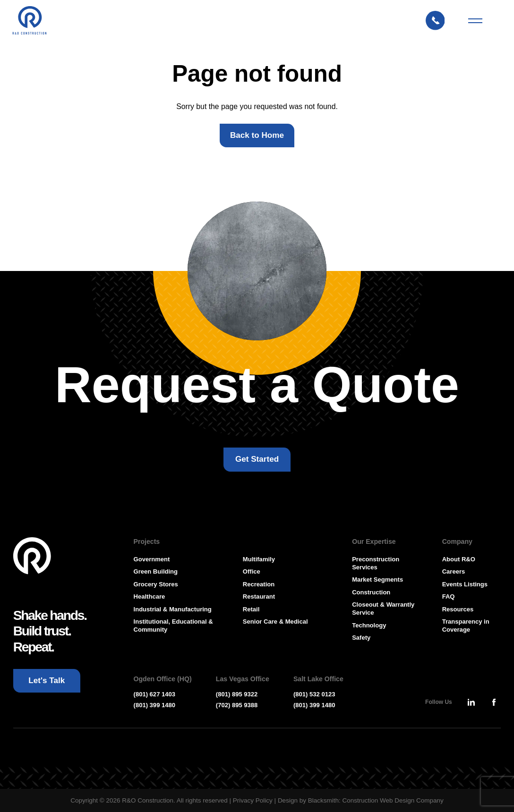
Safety (361, 638)
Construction (371, 592)
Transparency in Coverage (466, 626)
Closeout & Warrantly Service (383, 609)
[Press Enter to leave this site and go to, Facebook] (494, 702)
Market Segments (377, 579)
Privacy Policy (253, 800)
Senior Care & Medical (275, 622)
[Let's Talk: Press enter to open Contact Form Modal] (440, 21)
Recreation (259, 584)
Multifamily (259, 559)
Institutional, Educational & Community (173, 626)
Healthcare (150, 596)
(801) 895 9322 (237, 694)
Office (252, 571)
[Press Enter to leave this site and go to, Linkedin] (471, 702)
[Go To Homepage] (32, 556)
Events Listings (465, 584)
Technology (369, 625)
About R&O (459, 559)
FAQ (449, 596)
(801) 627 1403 (155, 694)
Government (152, 559)
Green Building (156, 571)
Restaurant (259, 596)
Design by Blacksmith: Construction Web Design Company (361, 800)
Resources (458, 609)
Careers (454, 571)
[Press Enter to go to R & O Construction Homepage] (29, 21)
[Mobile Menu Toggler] (475, 21)
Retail (251, 609)
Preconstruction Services (376, 563)
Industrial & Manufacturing (173, 609)
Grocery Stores (156, 584)
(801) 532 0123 (314, 694)
